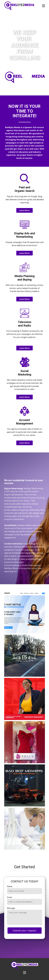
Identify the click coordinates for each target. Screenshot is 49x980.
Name (10, 886)
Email (9, 897)
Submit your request (24, 930)
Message (11, 908)
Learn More (24, 210)
